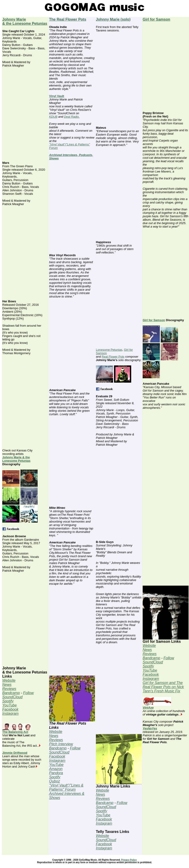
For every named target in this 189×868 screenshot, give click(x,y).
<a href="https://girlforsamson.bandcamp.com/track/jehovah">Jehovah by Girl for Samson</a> (166, 68)
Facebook (10, 709)
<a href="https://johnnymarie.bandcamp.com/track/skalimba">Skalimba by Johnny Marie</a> (119, 301)
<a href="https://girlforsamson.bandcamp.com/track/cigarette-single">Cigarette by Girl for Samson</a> (166, 275)
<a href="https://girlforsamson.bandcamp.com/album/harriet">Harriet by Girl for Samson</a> (166, 543)
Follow (28, 693)
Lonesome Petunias (109, 350)
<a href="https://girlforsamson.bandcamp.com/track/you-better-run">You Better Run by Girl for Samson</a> (166, 457)
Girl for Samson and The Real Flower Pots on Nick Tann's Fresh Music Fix (163, 687)
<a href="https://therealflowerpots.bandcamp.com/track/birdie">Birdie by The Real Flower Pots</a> (72, 207)
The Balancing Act (17, 730)
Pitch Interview (61, 744)
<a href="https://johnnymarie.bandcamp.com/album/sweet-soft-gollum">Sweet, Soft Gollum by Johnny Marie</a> (119, 194)
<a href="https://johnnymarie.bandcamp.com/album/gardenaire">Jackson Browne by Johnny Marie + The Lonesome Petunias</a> (25, 619)
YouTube (10, 705)
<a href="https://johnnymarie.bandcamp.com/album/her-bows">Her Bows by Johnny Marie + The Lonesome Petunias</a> (25, 402)
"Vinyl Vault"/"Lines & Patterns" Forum (66, 787)
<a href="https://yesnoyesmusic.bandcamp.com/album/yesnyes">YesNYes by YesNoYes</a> (166, 791)
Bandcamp (11, 693)
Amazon (56, 769)
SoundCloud (12, 697)
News (7, 685)
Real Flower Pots (113, 357)
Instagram (10, 714)
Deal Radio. (72, 117)
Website (9, 680)
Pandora (56, 773)
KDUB (53, 117)
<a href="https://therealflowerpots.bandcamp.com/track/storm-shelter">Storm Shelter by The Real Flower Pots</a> (72, 633)
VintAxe (157, 706)
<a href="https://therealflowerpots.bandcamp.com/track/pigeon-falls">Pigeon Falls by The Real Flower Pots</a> (72, 463)
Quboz (54, 781)
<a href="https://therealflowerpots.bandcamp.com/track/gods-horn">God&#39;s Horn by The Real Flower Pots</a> (72, 345)
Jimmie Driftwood (15, 753)
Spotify (8, 701)
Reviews (9, 689)
